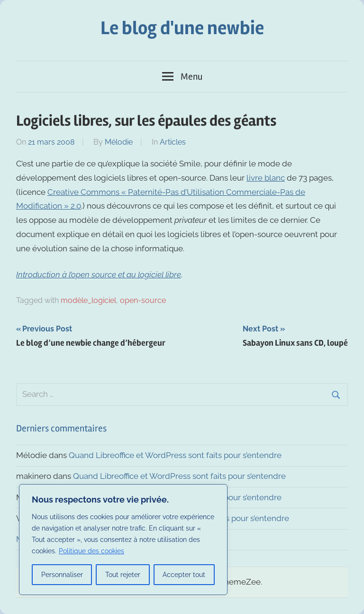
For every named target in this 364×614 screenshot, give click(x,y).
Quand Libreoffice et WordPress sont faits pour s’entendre (175, 455)
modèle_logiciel (88, 300)
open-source (143, 300)
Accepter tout (184, 575)
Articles (173, 142)
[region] (123, 540)
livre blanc (266, 178)
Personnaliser (62, 575)
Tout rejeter (123, 575)
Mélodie (119, 142)
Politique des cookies (91, 551)
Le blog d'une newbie (182, 28)
